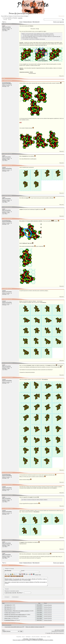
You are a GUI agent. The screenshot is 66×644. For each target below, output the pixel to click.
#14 (3, 495)
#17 (3, 552)
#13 (3, 485)
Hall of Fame (43, 637)
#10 (3, 363)
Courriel (30, 571)
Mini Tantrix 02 (8, 609)
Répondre (62, 76)
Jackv (4, 26)
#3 (3, 154)
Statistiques (28, 637)
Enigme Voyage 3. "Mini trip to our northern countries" (17, 611)
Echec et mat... (8, 618)
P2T (56, 630)
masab (4, 167)
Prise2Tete (19, 637)
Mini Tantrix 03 (36, 22)
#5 (3, 196)
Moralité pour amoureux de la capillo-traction (15, 615)
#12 (3, 473)
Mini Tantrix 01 (8, 607)
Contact (49, 637)
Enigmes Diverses (28, 22)
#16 (3, 540)
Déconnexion (61, 16)
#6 (3, 207)
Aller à (13, 631)
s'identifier (20, 18)
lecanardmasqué (6, 83)
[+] (63, 20)
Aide (40, 575)
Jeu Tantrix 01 (8, 605)
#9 (3, 299)
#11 (3, 377)
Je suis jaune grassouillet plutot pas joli (14, 627)
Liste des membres (36, 637)
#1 (3, 24)
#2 (3, 81)
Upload (37, 575)
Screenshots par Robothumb (58, 631)
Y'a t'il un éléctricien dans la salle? (12, 616)
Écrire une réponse (59, 22)
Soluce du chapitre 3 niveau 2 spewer (34, 627)
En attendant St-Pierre (10, 620)
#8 (3, 289)
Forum (21, 22)
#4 (3, 165)
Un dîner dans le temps (10, 613)
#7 (3, 219)
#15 (3, 509)
